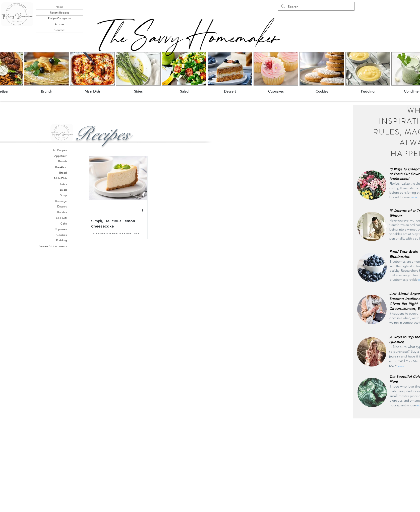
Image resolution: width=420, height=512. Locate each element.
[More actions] (145, 211)
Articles (59, 24)
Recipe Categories (60, 18)
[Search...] (316, 7)
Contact (59, 30)
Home (59, 7)
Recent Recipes (59, 13)
